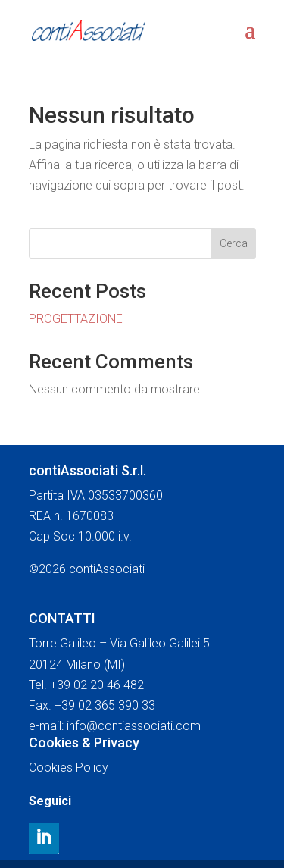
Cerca (234, 243)
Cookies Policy (69, 768)
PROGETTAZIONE (76, 319)
